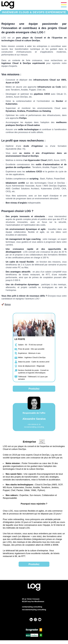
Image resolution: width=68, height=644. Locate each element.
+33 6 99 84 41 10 (34, 424)
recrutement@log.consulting (34, 427)
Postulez (34, 389)
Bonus (8, 304)
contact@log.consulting (32, 607)
